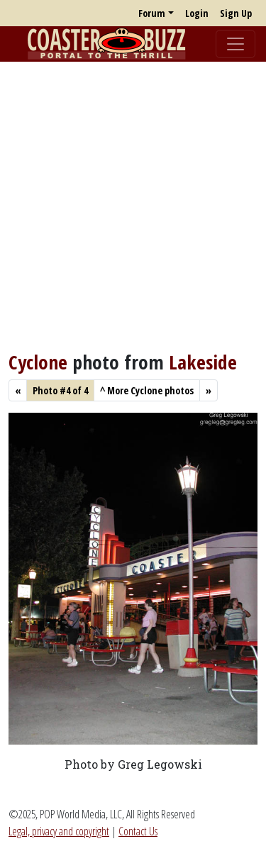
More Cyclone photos (147, 390)
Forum (152, 13)
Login (197, 13)
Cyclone (38, 362)
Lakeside (203, 362)
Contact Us (138, 831)
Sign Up (236, 13)
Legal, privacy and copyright (59, 831)
